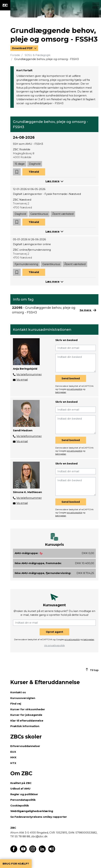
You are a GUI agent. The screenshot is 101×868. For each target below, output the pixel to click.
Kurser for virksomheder (28, 709)
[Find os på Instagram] (33, 851)
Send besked (71, 378)
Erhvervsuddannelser (25, 746)
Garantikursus (39, 214)
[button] (17, 172)
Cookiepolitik (20, 806)
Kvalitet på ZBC (21, 783)
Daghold (35, 164)
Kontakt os (18, 692)
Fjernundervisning (26, 264)
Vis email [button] (22, 380)
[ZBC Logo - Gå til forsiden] (5, 5)
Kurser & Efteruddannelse (45, 682)
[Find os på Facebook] (14, 851)
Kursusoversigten (23, 698)
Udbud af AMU (20, 789)
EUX (13, 752)
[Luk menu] (96, 5)
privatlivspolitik (75, 389)
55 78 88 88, (23, 836)
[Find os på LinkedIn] (42, 851)
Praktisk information (25, 726)
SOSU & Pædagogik (37, 55)
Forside (15, 55)
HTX (13, 763)
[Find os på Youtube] (23, 851)
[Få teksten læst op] (52, 851)
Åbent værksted (63, 214)
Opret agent (54, 632)
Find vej (16, 704)
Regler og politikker (24, 794)
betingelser (61, 392)
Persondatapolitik (23, 800)
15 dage (20, 164)
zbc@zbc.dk (39, 836)
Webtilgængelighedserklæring (32, 811)
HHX (13, 757)
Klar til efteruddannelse (27, 721)
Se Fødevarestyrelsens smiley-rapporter (39, 817)
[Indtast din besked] (76, 363)
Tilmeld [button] (34, 172)
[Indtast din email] (76, 348)
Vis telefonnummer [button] (29, 374)
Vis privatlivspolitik (54, 645)
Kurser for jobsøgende (26, 715)
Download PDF (23, 48)
